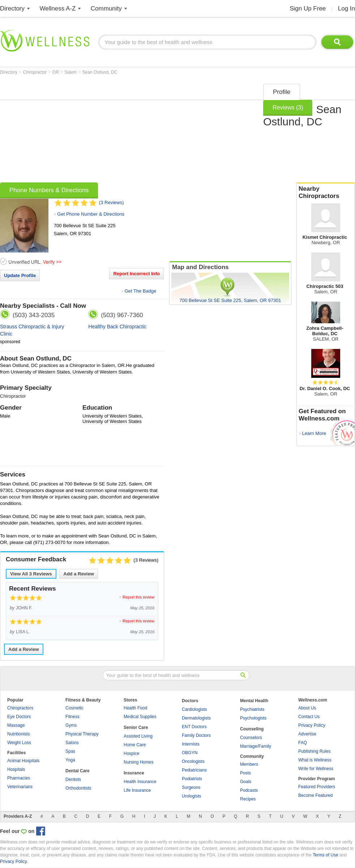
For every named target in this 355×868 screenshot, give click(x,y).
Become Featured (315, 795)
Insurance (134, 773)
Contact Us (309, 717)
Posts (245, 773)
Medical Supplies (140, 717)
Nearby (326, 193)
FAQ (303, 743)
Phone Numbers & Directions (49, 190)
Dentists (73, 780)
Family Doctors (196, 735)
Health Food (135, 708)
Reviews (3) (288, 107)
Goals (246, 782)
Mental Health (254, 701)
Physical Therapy (82, 734)
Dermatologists (196, 718)
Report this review (138, 597)
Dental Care (78, 771)
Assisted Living (138, 736)
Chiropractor (35, 72)
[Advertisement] (123, 131)
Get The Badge (140, 291)
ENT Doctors (194, 727)
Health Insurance (140, 782)
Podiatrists (192, 779)
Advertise (307, 734)
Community (106, 8)
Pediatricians (194, 770)
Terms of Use (326, 855)
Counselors (251, 738)
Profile (282, 92)
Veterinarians (20, 787)
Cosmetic (74, 708)
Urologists (191, 796)
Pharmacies (19, 778)
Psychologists (253, 718)
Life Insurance (137, 790)
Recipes (248, 799)
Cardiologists (194, 709)
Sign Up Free (308, 8)
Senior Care (136, 727)
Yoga (70, 760)
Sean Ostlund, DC (100, 72)
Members (249, 764)
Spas (70, 751)
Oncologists (193, 761)
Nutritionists (19, 734)
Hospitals (16, 769)
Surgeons (191, 787)
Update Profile (20, 275)
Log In (347, 8)
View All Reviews (31, 574)
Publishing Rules (314, 751)
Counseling (252, 729)
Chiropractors (20, 708)
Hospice (131, 753)
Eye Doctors (19, 717)
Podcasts (249, 790)
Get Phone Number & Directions (91, 214)
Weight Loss (19, 743)
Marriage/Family (256, 746)
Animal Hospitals (23, 761)
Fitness (72, 717)
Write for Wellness (316, 769)
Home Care (135, 745)
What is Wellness (315, 760)
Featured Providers (317, 787)
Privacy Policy (312, 725)
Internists (191, 744)
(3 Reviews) (112, 202)
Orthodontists (78, 788)
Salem (71, 72)
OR (56, 72)
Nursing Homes (139, 762)
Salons (72, 743)
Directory (12, 8)
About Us (307, 708)
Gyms (71, 725)
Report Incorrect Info (136, 274)
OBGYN (190, 753)
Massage (16, 725)
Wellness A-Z (58, 8)
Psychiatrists (252, 709)
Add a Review (79, 574)
